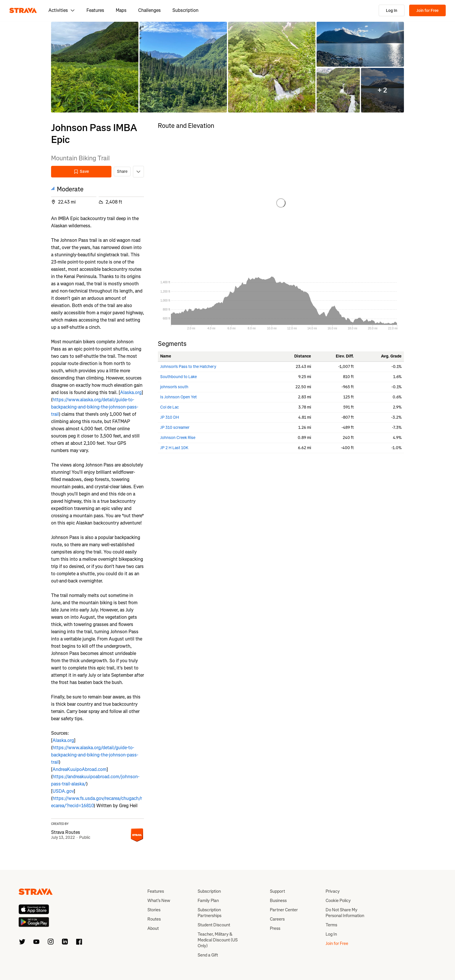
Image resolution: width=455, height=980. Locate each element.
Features (95, 10)
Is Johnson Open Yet (178, 397)
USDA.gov (63, 791)
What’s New (159, 901)
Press (275, 928)
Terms (331, 925)
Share (122, 171)
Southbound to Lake (178, 377)
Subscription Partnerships (210, 913)
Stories (154, 910)
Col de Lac (169, 407)
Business (278, 901)
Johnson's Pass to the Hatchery (188, 367)
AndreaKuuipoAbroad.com (80, 769)
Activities (62, 10)
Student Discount (214, 925)
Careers (277, 919)
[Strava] (23, 10)
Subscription (185, 10)
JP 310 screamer (175, 428)
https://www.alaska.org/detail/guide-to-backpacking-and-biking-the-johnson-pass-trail (95, 407)
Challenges (149, 10)
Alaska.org (131, 392)
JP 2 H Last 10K (174, 448)
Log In (392, 11)
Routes (154, 919)
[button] (95, 67)
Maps (121, 10)
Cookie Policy (338, 901)
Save (81, 171)
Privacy (333, 891)
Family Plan (208, 901)
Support (277, 891)
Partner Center (284, 910)
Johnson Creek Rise (178, 438)
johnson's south (174, 387)
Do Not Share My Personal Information (345, 913)
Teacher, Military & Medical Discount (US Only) (218, 940)
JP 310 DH (170, 417)
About (153, 928)
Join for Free (427, 11)
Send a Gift (208, 955)
